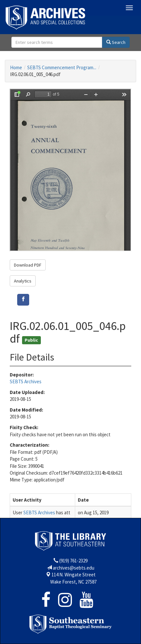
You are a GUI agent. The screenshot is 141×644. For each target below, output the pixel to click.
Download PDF (28, 265)
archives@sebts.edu (74, 568)
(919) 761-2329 (73, 561)
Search (116, 42)
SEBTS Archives (26, 381)
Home (16, 67)
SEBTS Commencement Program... (62, 67)
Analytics (23, 281)
